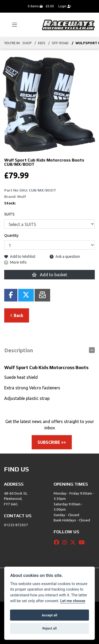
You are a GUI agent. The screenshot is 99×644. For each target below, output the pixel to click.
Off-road (60, 43)
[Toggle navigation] (12, 25)
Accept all (49, 615)
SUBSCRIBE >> (52, 442)
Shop (27, 43)
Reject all (49, 628)
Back (17, 315)
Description (19, 350)
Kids (42, 43)
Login (65, 6)
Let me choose (73, 601)
